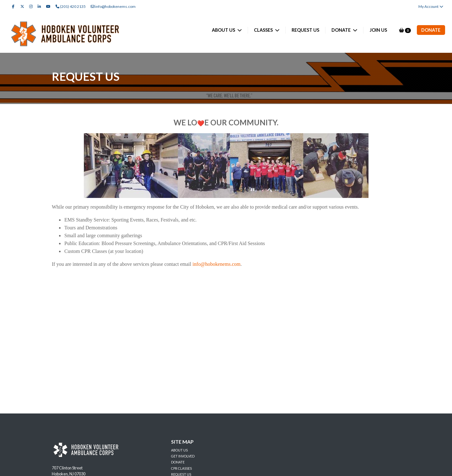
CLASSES (264, 30)
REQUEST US (305, 30)
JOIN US (378, 30)
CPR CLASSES (181, 468)
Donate (431, 30)
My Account (431, 6)
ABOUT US (224, 30)
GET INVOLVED (183, 456)
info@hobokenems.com (113, 6)
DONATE (342, 30)
